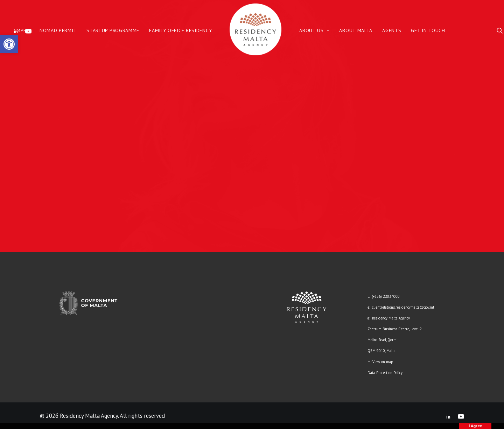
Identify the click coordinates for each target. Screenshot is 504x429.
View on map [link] (383, 362)
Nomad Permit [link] (58, 30)
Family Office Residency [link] (180, 30)
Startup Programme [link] (113, 30)
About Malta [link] (356, 30)
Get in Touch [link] (428, 30)
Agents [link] (392, 30)
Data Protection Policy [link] (385, 373)
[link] (9, 44)
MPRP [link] (23, 30)
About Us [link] (314, 30)
